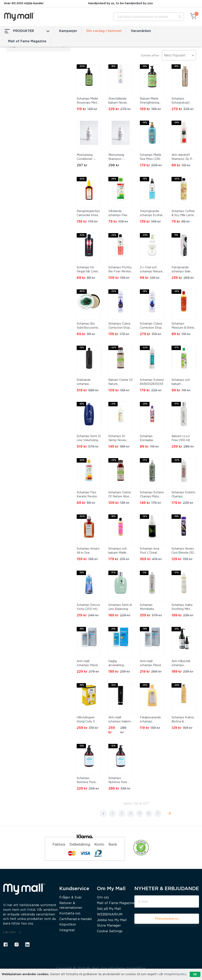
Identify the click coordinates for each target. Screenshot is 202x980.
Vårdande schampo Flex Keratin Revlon (119, 214)
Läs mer (12, 932)
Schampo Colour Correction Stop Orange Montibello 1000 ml (151, 326)
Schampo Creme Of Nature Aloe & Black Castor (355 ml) (121, 495)
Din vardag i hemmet (104, 31)
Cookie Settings (110, 931)
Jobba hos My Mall (112, 920)
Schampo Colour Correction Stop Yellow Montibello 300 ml (120, 326)
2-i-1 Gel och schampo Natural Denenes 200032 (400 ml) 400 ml (152, 270)
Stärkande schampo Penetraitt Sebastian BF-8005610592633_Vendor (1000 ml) (89, 382)
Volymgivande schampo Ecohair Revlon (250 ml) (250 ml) (152, 214)
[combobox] (149, 17)
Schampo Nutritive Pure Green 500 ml (86, 781)
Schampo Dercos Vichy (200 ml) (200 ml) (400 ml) (88, 607)
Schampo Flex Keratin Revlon (87, 495)
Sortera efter (150, 56)
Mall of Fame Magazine (27, 41)
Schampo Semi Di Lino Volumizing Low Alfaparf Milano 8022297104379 (89, 439)
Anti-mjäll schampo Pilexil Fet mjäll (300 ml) (152, 664)
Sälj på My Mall (109, 909)
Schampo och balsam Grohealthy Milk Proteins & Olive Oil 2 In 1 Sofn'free (182, 382)
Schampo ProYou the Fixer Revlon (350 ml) (120, 270)
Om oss (103, 898)
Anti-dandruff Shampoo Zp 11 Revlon (182, 157)
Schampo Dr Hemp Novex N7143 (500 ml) (119, 439)
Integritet (67, 930)
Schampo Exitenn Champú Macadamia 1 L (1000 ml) (184, 495)
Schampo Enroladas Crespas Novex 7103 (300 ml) (150, 439)
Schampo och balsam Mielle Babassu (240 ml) (120, 551)
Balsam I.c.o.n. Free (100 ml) (181, 438)
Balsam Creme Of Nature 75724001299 (121, 382)
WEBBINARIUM (110, 915)
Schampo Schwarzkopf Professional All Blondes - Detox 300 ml (183, 101)
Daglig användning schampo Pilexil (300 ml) (119, 664)
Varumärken (141, 31)
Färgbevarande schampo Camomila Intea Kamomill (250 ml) (150, 720)
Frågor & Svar (71, 898)
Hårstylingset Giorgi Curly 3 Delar (86, 720)
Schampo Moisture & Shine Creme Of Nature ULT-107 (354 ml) (183, 326)
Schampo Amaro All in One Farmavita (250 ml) (88, 551)
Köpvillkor (68, 925)
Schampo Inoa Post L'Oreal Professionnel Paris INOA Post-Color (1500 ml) (151, 551)
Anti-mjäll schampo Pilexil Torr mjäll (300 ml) (87, 664)
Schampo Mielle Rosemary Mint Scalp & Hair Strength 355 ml (88, 101)
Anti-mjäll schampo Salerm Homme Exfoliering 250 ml (120, 720)
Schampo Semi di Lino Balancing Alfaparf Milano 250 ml (120, 607)
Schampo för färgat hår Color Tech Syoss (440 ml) (88, 270)
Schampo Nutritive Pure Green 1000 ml (118, 781)
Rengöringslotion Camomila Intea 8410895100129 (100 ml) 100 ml (88, 214)
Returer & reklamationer (71, 906)
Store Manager (109, 926)
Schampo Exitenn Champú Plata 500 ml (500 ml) (152, 495)
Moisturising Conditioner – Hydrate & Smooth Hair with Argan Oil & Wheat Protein (88, 157)
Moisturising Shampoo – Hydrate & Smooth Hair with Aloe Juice (120, 157)
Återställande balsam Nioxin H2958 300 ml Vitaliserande (118, 101)
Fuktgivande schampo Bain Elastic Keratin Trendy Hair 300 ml (183, 270)
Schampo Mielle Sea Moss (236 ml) (151, 157)
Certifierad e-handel (76, 919)
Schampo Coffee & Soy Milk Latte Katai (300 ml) (183, 214)
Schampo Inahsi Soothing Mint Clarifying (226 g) (183, 607)
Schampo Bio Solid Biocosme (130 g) (87, 326)
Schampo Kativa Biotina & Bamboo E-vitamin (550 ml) (183, 720)
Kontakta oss (70, 914)
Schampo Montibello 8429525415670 (151, 607)
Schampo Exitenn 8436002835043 (152, 382)
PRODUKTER (27, 31)
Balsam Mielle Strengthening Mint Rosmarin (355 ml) (150, 101)
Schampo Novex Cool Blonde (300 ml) (184, 551)
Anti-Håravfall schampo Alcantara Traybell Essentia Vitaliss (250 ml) (184, 664)
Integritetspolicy (175, 974)
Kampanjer (68, 31)
